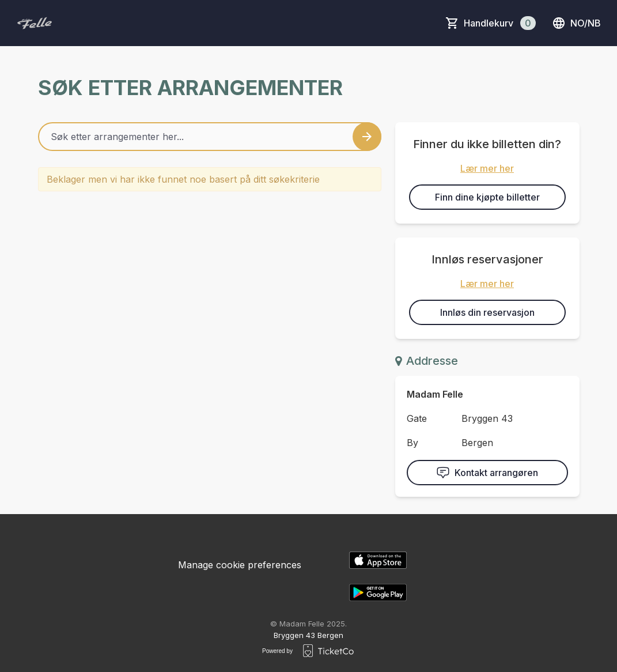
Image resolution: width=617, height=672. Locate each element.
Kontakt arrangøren (487, 473)
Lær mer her (487, 168)
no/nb (576, 23)
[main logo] (35, 23)
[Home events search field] (210, 137)
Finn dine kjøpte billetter (487, 197)
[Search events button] (367, 137)
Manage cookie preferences (240, 565)
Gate (417, 418)
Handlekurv (500, 23)
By (412, 443)
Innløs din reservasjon (487, 312)
